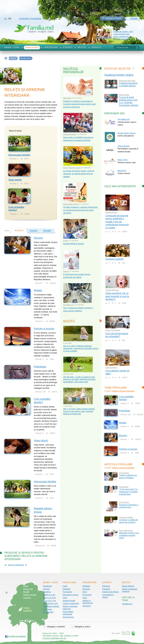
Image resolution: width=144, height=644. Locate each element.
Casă (65, 586)
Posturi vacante (30, 595)
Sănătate (67, 589)
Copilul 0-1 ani (49, 595)
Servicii (96, 47)
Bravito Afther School (71, 204)
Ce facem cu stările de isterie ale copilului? (128, 521)
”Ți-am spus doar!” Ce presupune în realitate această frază (128, 492)
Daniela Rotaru (111, 212)
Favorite (134, 18)
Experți (68, 47)
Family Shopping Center (72, 168)
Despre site (28, 589)
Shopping (86, 606)
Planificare (47, 586)
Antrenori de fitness (110, 592)
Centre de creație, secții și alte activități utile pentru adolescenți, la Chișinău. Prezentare (123, 35)
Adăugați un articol (113, 18)
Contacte (27, 598)
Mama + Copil (12, 47)
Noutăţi (26, 592)
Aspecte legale (69, 601)
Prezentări (51, 47)
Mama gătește (128, 586)
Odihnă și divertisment (88, 602)
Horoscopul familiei (19, 155)
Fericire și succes (44, 329)
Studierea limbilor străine (119, 75)
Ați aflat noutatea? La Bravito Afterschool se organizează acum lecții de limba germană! (80, 210)
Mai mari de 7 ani (50, 603)
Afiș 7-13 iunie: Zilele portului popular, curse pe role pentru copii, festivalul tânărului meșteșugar (79, 411)
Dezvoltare (47, 609)
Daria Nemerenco (126, 531)
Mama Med (67, 98)
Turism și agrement (71, 603)
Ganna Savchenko (113, 330)
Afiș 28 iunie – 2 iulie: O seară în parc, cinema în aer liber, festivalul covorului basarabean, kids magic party (79, 379)
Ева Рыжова (124, 95)
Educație (86, 589)
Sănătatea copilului (51, 606)
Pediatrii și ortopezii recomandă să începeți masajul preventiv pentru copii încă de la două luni (79, 104)
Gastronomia (68, 617)
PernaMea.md (68, 305)
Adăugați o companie (56, 627)
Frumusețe (67, 592)
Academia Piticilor (70, 134)
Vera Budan (124, 487)
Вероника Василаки (127, 81)
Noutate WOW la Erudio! (74, 244)
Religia (38, 290)
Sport (65, 598)
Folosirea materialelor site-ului (54, 638)
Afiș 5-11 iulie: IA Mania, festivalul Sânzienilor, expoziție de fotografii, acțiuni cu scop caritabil (81, 348)
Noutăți (69, 321)
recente (19, 231)
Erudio (66, 241)
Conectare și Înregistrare (30, 19)
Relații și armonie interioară (123, 391)
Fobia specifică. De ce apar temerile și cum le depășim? (117, 296)
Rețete (82, 47)
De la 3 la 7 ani (49, 601)
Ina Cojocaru (124, 473)
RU (6, 19)
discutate (47, 231)
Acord (26, 586)
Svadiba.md (127, 604)
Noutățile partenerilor (73, 70)
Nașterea (47, 592)
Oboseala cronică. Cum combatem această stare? (129, 535)
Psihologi (106, 586)
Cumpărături (48, 612)
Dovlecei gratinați (114, 259)
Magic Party (123, 160)
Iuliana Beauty (124, 146)
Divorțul (38, 238)
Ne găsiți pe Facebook (17, 636)
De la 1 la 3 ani (49, 598)
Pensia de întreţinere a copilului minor (129, 506)
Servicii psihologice (16, 565)
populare (34, 231)
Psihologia (40, 367)
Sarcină (46, 589)
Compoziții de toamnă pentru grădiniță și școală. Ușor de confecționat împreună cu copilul (117, 222)
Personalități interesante (68, 613)
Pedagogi (106, 589)
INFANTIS (122, 171)
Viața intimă (15, 180)
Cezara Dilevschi (112, 290)
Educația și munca (71, 595)
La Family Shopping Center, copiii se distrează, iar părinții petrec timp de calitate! (79, 174)
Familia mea (32, 47)
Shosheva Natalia (126, 517)
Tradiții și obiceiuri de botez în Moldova (128, 476)
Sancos (66, 271)
